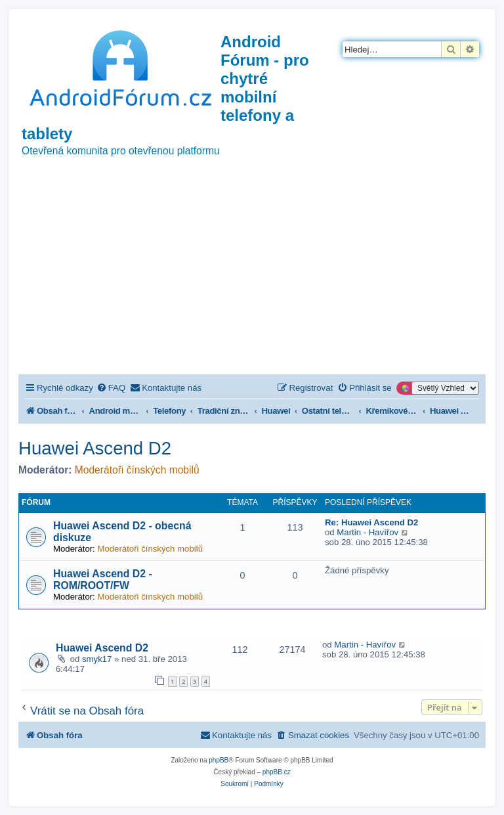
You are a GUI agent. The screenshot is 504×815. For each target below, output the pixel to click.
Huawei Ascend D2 (95, 448)
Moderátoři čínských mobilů (137, 470)
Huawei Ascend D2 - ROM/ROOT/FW (103, 580)
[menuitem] (111, 388)
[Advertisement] (252, 276)
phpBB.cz (277, 772)
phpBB (219, 760)
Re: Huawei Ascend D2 (371, 522)
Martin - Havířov (367, 532)
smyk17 (97, 659)
